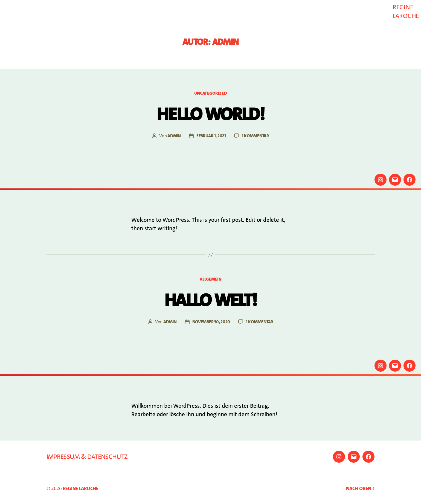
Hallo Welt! (210, 300)
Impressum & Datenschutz (87, 457)
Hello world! (210, 114)
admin (174, 136)
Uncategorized (210, 93)
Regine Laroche (406, 11)
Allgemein (211, 279)
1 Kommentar (255, 136)
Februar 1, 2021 (211, 136)
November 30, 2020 (211, 322)
